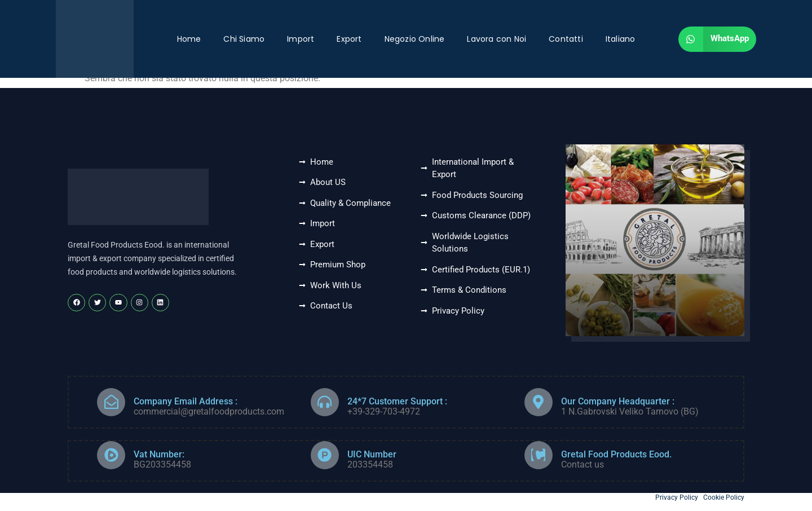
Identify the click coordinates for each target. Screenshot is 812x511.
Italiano (621, 39)
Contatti (566, 39)
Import (301, 39)
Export (349, 39)
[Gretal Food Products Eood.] (539, 455)
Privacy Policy (677, 497)
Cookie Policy (724, 497)
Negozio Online (415, 39)
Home (189, 39)
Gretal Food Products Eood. (616, 454)
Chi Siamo (244, 39)
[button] (717, 39)
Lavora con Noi (497, 39)
